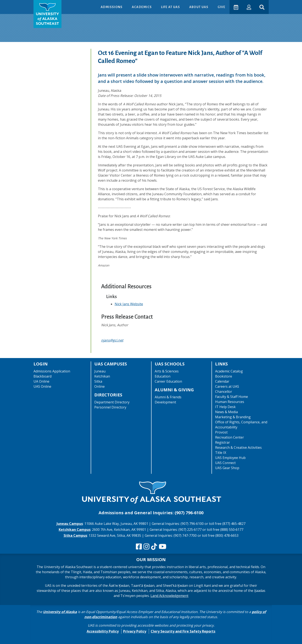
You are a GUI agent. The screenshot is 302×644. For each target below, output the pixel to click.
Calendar (222, 381)
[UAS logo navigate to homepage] (47, 14)
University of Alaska (60, 612)
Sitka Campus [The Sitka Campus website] (75, 535)
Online (100, 386)
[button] (249, 7)
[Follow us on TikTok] (154, 547)
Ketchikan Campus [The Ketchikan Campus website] (75, 530)
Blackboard (42, 376)
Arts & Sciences (167, 371)
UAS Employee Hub (230, 458)
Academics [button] (142, 7)
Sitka (98, 381)
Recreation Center (230, 437)
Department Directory (112, 402)
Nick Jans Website (129, 304)
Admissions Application (52, 371)
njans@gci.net (112, 340)
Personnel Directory (110, 407)
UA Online (41, 381)
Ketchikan (102, 376)
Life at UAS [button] (170, 7)
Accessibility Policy (103, 631)
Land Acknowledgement (169, 596)
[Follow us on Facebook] (139, 547)
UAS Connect (225, 463)
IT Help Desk (225, 407)
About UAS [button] (199, 7)
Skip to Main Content (20, 4)
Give (221, 7)
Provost (221, 432)
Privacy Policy (135, 631)
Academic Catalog (229, 371)
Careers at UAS (227, 386)
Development (165, 402)
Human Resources (230, 402)
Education (163, 376)
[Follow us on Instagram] (146, 547)
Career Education (168, 381)
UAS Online (42, 386)
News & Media (226, 412)
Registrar (223, 442)
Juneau (100, 371)
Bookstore (224, 376)
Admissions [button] (112, 7)
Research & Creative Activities (238, 447)
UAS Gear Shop (227, 468)
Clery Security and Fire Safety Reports (183, 631)
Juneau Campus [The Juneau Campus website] (70, 524)
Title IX (221, 453)
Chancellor (224, 392)
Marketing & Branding (233, 417)
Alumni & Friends (168, 397)
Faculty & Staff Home (232, 397)
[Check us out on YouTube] (163, 547)
